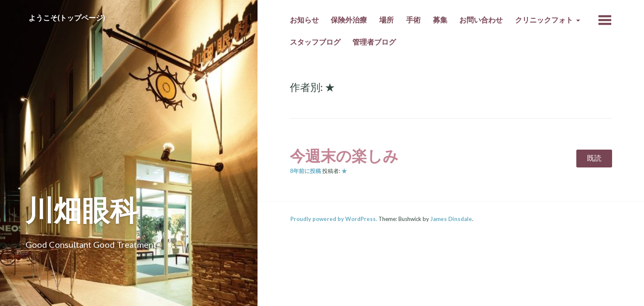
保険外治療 (349, 20)
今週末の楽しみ (344, 156)
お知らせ (304, 20)
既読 (594, 158)
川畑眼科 (82, 210)
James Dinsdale (451, 219)
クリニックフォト (544, 20)
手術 (413, 20)
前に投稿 (305, 171)
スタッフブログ (315, 42)
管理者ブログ (374, 42)
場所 (386, 20)
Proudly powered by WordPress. (334, 219)
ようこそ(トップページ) (67, 18)
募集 (440, 20)
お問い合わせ (481, 20)
